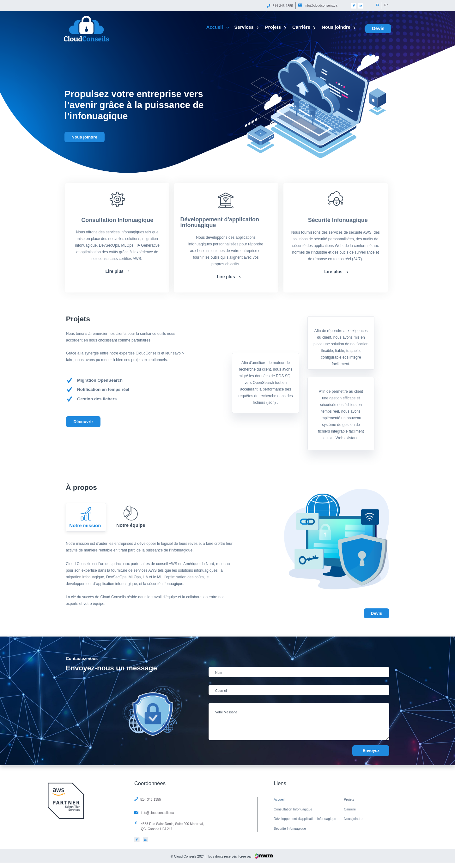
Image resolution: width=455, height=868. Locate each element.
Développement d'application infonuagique (220, 222)
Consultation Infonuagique (117, 220)
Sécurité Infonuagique (338, 220)
